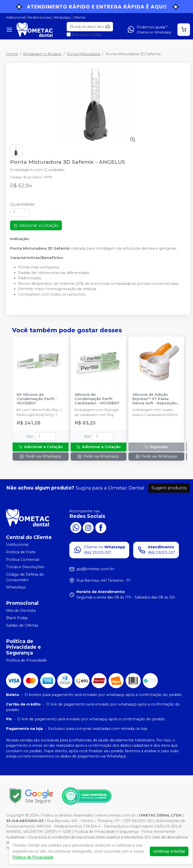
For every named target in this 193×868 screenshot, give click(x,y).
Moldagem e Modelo (42, 54)
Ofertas (79, 17)
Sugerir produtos (169, 488)
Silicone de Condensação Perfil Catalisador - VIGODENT (97, 399)
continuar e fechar (169, 851)
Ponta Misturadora (84, 54)
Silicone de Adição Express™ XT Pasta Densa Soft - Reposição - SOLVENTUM (156, 399)
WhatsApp (62, 17)
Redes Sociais (40, 17)
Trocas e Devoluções (25, 567)
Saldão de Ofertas (22, 625)
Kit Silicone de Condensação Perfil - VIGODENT (37, 399)
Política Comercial (23, 560)
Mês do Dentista (21, 611)
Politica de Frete (21, 552)
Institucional (16, 17)
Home (12, 54)
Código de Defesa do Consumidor (25, 577)
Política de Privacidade (26, 660)
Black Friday (17, 618)
